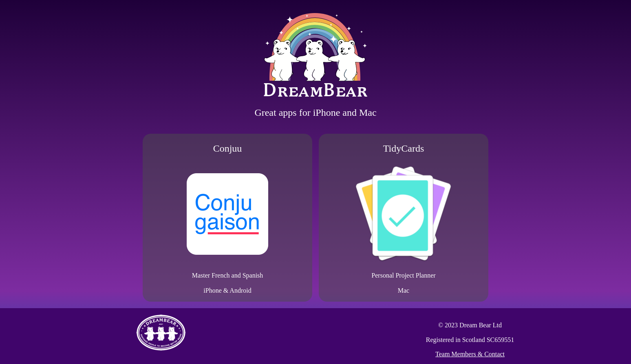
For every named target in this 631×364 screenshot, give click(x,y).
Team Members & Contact (470, 354)
